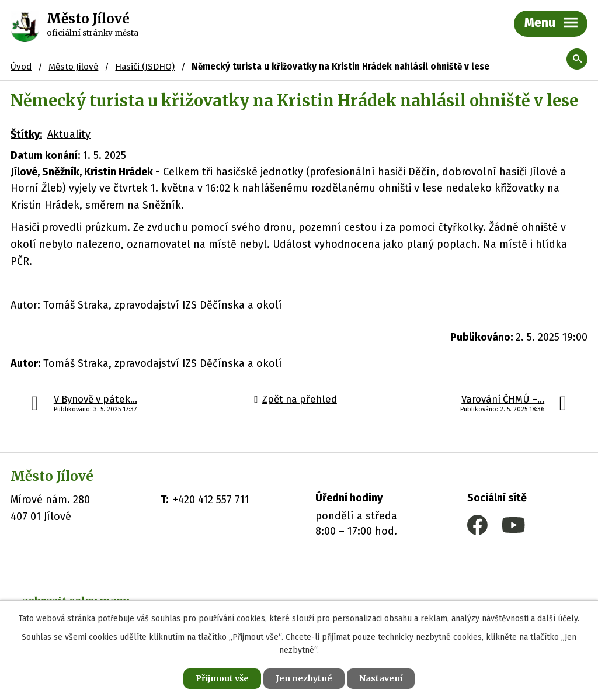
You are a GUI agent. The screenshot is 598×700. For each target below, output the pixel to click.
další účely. (558, 618)
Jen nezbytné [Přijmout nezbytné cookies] (304, 678)
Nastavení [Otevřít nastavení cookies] (381, 678)
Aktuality (69, 134)
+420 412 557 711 (211, 500)
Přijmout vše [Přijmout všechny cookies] (222, 678)
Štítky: (26, 134)
